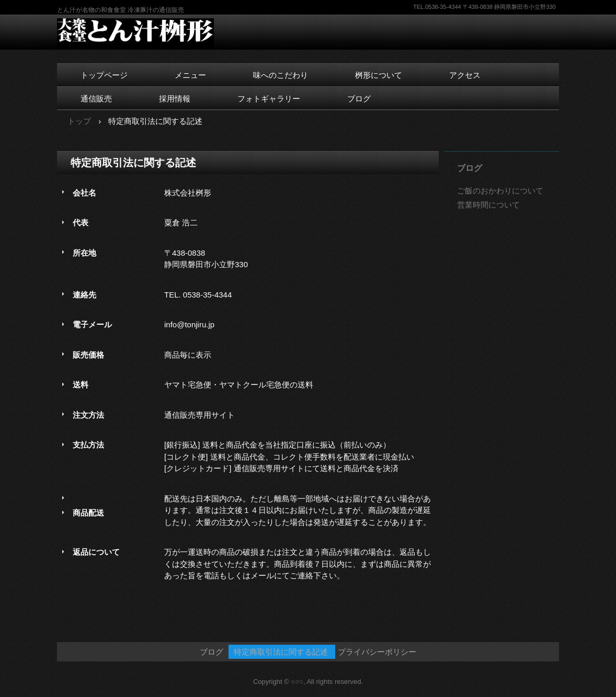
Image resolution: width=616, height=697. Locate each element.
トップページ (104, 75)
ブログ (359, 99)
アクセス (465, 75)
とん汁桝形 (140, 34)
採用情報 (175, 99)
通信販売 (96, 99)
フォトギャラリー (269, 99)
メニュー (190, 75)
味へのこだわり (281, 75)
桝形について (379, 75)
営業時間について (488, 205)
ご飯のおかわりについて (500, 191)
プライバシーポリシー (377, 652)
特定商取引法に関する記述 (281, 652)
